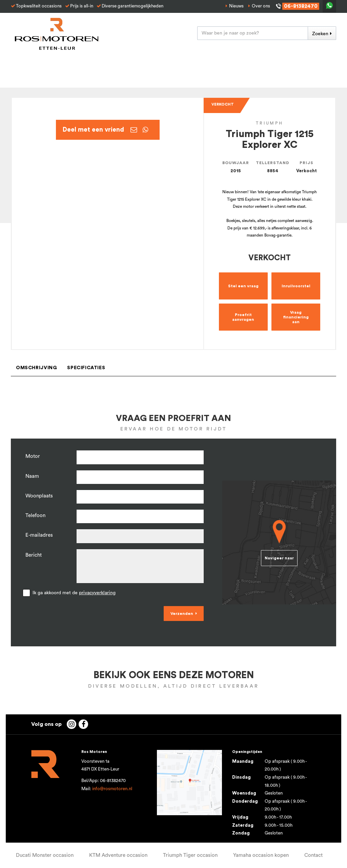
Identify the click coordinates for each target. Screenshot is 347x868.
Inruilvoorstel (296, 286)
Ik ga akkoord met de (74, 593)
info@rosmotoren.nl (112, 789)
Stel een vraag (243, 286)
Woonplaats (39, 496)
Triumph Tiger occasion (190, 855)
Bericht (34, 555)
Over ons (261, 6)
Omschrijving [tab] (36, 368)
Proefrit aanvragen (243, 317)
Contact (313, 855)
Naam (32, 476)
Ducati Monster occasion (45, 855)
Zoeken (320, 34)
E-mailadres (39, 535)
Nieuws (236, 6)
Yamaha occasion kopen (261, 855)
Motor (33, 456)
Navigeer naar (279, 558)
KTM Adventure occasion (118, 855)
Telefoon (35, 516)
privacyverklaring (97, 593)
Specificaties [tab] (86, 368)
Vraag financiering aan (296, 317)
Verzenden (182, 614)
